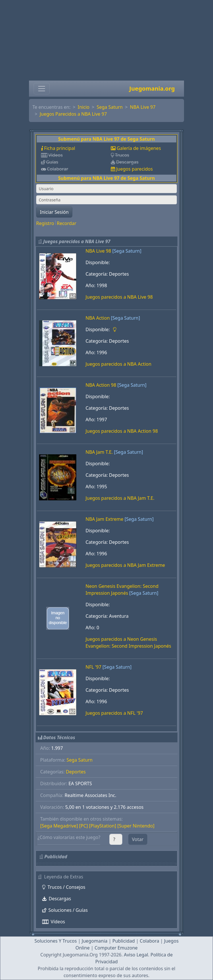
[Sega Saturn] (127, 251)
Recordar (67, 223)
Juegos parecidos (134, 169)
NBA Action (98, 318)
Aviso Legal (136, 955)
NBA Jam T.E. (99, 452)
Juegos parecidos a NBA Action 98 (122, 431)
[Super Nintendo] (136, 826)
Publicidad (123, 941)
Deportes (76, 772)
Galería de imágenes (139, 148)
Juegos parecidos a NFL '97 (114, 713)
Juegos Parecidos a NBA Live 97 (73, 114)
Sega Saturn (110, 107)
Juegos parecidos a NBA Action (118, 364)
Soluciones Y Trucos (56, 941)
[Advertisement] (106, 40)
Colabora (150, 941)
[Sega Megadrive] (59, 826)
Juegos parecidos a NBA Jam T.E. (120, 498)
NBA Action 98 (101, 385)
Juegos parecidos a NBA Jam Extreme (125, 565)
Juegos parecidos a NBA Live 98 (119, 297)
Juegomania (95, 941)
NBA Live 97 (143, 107)
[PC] (84, 826)
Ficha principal (59, 148)
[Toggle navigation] (42, 89)
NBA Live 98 (98, 251)
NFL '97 (93, 667)
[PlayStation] (102, 826)
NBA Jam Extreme (104, 519)
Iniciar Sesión (54, 212)
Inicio (84, 107)
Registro (45, 223)
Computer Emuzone (116, 948)
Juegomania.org (152, 88)
